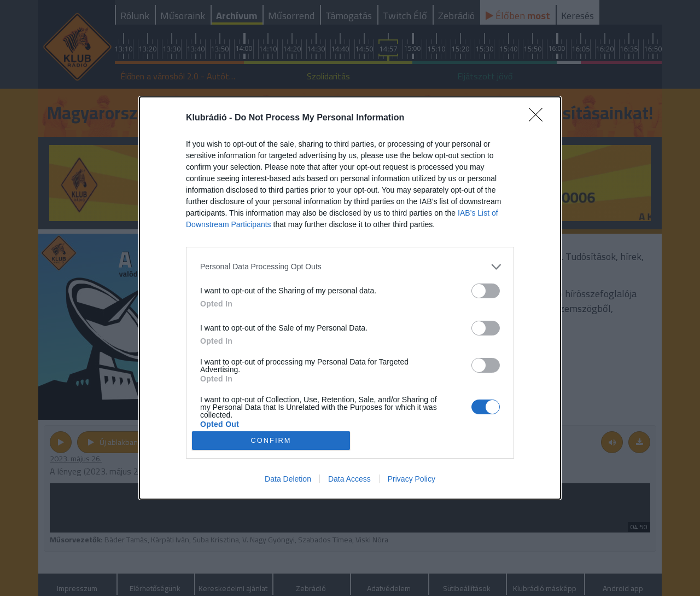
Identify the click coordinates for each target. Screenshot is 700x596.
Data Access (349, 479)
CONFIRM (271, 441)
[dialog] (350, 298)
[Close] (539, 118)
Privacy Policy (412, 479)
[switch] (486, 291)
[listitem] (350, 267)
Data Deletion (288, 479)
